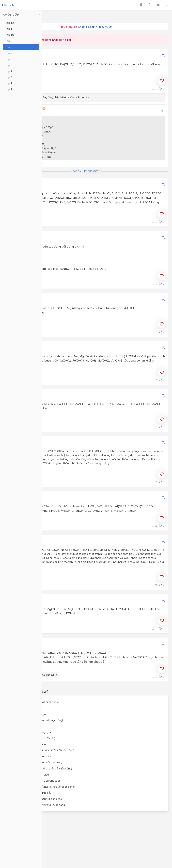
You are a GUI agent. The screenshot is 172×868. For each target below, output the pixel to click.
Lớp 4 (9, 71)
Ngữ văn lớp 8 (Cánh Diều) (25, 726)
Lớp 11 (10, 29)
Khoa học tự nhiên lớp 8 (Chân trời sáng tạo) (36, 762)
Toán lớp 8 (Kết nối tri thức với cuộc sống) (34, 702)
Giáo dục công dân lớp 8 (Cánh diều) (31, 793)
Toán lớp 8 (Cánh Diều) (23, 708)
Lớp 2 (9, 83)
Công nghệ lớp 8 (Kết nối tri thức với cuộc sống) (37, 805)
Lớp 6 (9, 59)
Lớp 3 (9, 77)
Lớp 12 (10, 23)
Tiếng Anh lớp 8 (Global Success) (29, 744)
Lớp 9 (9, 41)
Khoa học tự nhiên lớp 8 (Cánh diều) (30, 756)
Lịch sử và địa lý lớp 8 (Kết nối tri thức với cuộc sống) (41, 768)
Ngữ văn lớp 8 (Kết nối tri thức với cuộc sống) (36, 720)
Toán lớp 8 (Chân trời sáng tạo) (28, 714)
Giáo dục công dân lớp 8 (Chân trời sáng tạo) (36, 799)
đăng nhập (52, 40)
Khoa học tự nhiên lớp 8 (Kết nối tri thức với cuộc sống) (42, 750)
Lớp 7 (9, 53)
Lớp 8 (9, 47)
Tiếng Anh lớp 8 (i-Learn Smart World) (32, 738)
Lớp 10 (10, 35)
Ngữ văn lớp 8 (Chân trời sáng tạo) (30, 732)
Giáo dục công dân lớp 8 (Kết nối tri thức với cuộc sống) (42, 787)
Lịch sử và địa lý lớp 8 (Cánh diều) (29, 775)
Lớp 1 (9, 89)
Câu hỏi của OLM (47, 675)
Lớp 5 (9, 65)
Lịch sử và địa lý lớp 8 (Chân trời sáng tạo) (35, 781)
